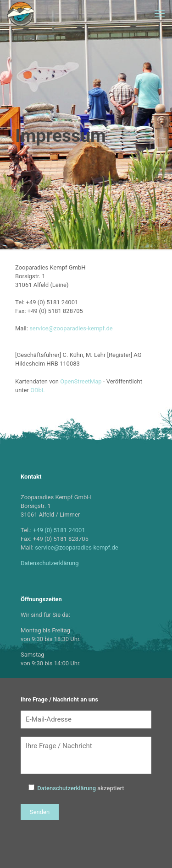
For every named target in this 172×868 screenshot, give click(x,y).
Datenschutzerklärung (50, 563)
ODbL (38, 390)
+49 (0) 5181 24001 (59, 530)
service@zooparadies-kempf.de (71, 328)
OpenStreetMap (81, 381)
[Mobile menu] (160, 14)
